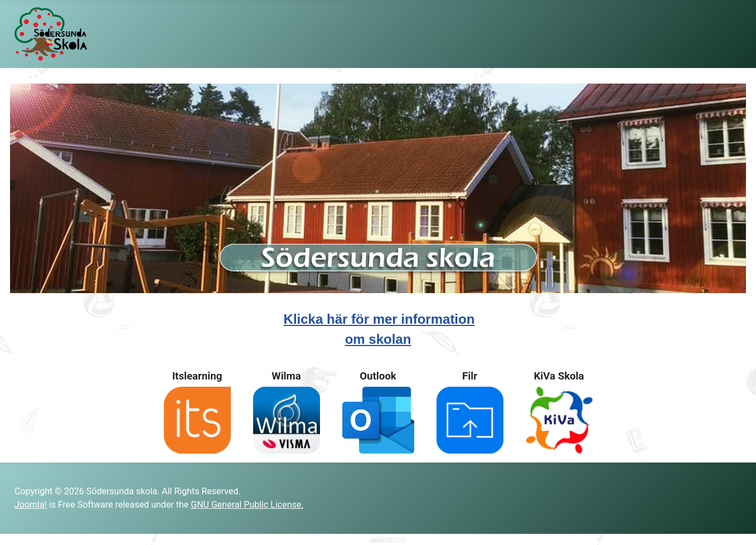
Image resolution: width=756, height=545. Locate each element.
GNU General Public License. (247, 505)
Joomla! (31, 505)
